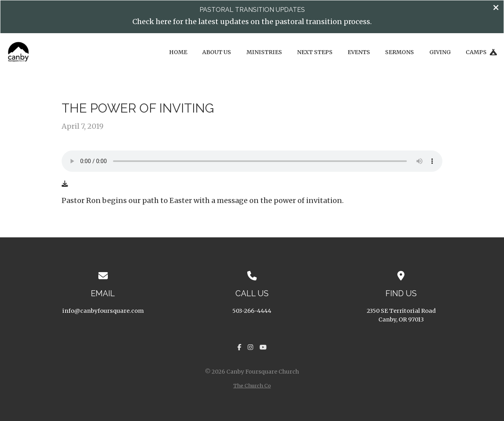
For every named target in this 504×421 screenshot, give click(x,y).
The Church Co (252, 385)
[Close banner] (496, 8)
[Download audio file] (65, 184)
